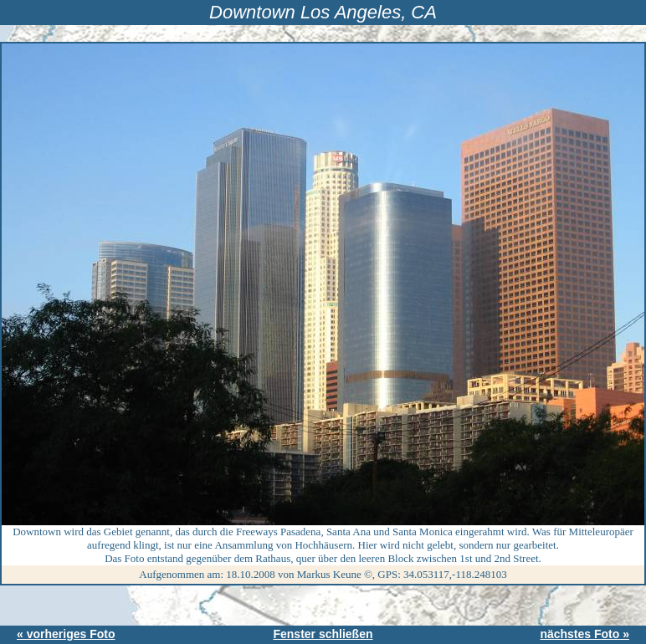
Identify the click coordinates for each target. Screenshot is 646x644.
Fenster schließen (323, 634)
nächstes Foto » (584, 634)
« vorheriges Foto (66, 634)
